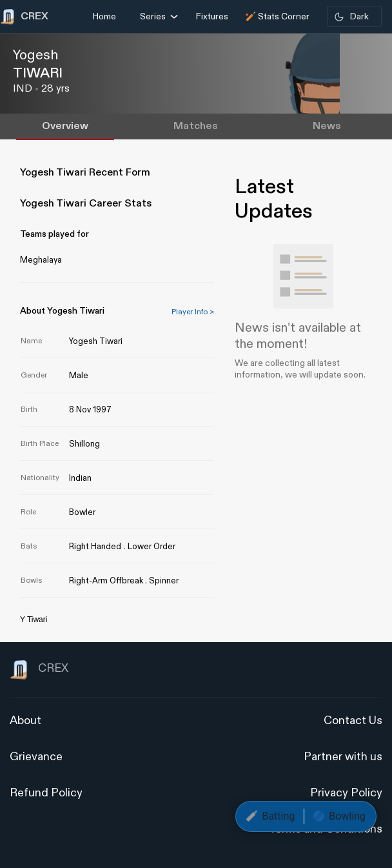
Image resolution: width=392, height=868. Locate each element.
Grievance (36, 757)
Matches (196, 126)
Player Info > (193, 312)
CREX (39, 670)
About (25, 721)
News (327, 126)
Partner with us (343, 757)
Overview (65, 126)
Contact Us (353, 721)
